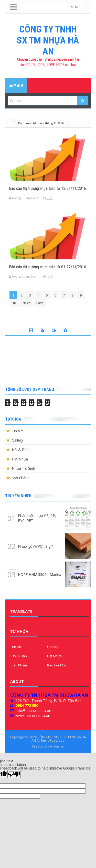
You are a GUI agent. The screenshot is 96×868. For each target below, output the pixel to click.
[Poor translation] (14, 774)
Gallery (17, 440)
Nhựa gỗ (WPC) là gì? (35, 546)
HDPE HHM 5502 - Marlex (39, 574)
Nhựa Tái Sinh (23, 468)
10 (14, 303)
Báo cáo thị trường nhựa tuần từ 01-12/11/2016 (47, 267)
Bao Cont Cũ (57, 665)
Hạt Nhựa (20, 459)
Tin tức (18, 431)
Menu (16, 85)
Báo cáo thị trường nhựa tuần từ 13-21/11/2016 (47, 188)
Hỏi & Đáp (20, 450)
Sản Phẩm (20, 478)
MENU (75, 7)
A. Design (57, 746)
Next (26, 303)
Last (40, 303)
